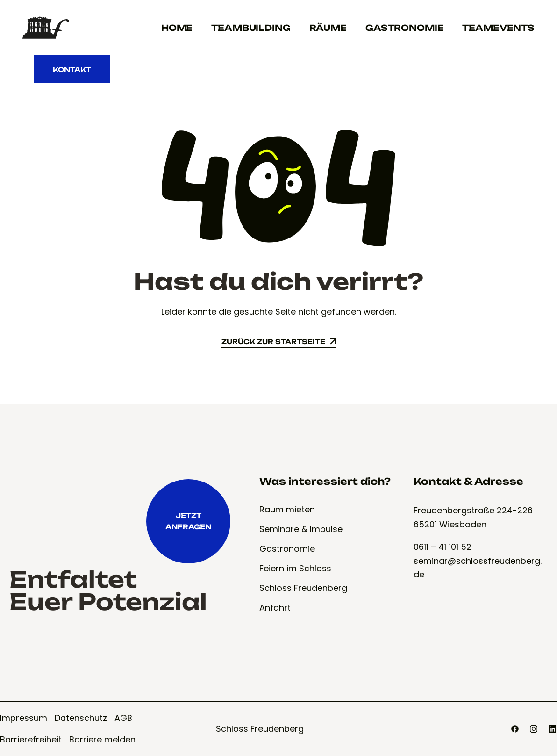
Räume (328, 28)
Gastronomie (404, 28)
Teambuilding (251, 28)
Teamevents (498, 28)
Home (177, 28)
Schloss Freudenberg (260, 729)
